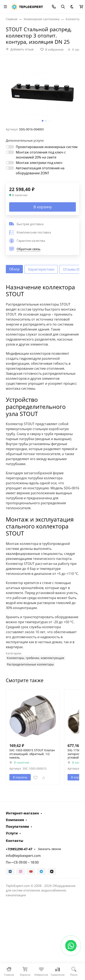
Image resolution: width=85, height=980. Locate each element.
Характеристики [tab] (41, 269)
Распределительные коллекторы (30, 664)
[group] (42, 92)
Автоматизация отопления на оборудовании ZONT (40, 171)
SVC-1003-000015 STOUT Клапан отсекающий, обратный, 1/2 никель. (32, 754)
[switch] (10, 147)
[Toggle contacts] (54, 7)
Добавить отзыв (22, 49)
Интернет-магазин (22, 813)
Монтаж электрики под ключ (39, 163)
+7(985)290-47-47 (19, 849)
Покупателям (17, 826)
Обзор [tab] (14, 269)
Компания (15, 820)
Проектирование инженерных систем (47, 147)
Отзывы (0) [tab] (72, 269)
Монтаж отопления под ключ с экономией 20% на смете (41, 155)
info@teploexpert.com (23, 856)
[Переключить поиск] (63, 7)
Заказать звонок (49, 849)
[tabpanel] (42, 475)
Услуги (12, 833)
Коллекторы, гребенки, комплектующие (36, 658)
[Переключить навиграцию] (5, 7)
